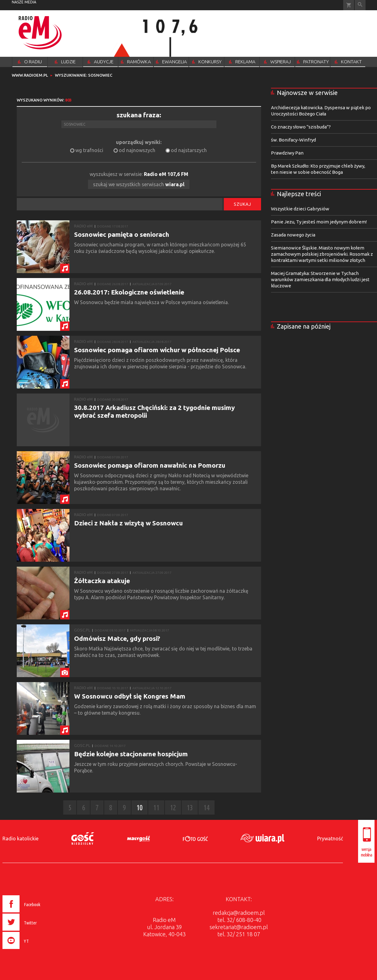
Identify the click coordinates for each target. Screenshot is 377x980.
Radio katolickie (20, 838)
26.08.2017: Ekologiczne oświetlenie (129, 292)
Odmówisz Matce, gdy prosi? (117, 638)
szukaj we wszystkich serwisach (139, 184)
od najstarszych (189, 150)
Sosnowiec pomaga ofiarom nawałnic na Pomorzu (150, 465)
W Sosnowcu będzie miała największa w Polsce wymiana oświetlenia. (152, 302)
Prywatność (330, 838)
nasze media (24, 2)
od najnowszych (137, 150)
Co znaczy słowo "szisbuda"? (301, 127)
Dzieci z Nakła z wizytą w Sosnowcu (129, 523)
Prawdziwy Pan (287, 153)
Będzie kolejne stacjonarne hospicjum (131, 754)
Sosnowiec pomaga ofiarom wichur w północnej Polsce (157, 350)
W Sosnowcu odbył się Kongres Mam (130, 696)
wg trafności (89, 150)
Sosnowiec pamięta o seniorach (122, 234)
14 (206, 808)
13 (190, 808)
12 (173, 808)
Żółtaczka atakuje (102, 581)
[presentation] (35, 950)
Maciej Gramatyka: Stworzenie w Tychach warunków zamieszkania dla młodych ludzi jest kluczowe (320, 279)
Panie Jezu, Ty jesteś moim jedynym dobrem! (319, 222)
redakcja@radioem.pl (239, 913)
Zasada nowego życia (293, 235)
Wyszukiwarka (360, 5)
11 (156, 808)
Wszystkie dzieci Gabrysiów (300, 209)
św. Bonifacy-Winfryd (293, 140)
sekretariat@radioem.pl (239, 927)
